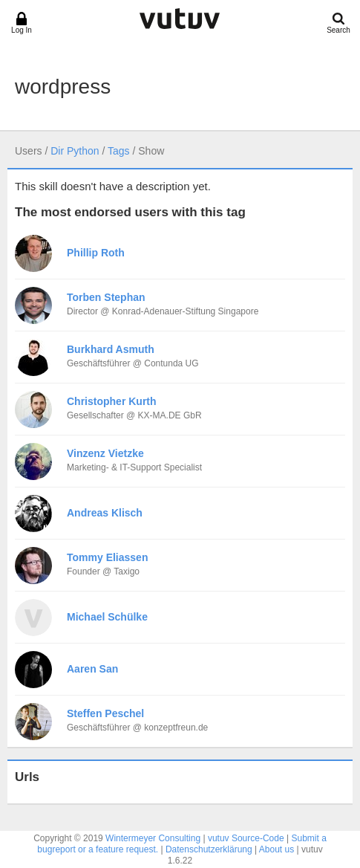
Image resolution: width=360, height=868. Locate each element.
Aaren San (92, 669)
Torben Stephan (106, 297)
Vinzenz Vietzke (105, 453)
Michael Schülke (107, 617)
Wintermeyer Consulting (153, 838)
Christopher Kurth (112, 401)
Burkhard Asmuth (111, 349)
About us (276, 849)
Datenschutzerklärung (209, 849)
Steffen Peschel (105, 713)
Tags (119, 151)
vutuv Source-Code (246, 838)
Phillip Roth (96, 253)
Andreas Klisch (105, 513)
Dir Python (75, 151)
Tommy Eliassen (107, 557)
